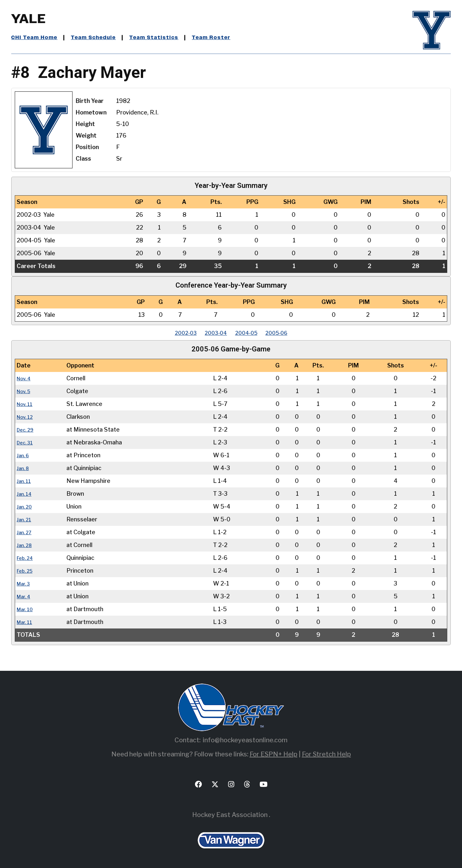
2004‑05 (249, 333)
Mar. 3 (25, 583)
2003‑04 (212, 333)
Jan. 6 (24, 455)
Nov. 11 (26, 404)
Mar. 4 (25, 596)
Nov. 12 (27, 417)
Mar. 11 (26, 622)
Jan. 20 (26, 506)
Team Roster (230, 38)
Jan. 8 (24, 468)
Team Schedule (102, 38)
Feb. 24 (27, 558)
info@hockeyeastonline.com (245, 740)
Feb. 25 (27, 571)
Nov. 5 (25, 391)
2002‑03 (175, 333)
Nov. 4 (25, 378)
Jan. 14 (26, 494)
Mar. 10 (26, 609)
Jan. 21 (26, 519)
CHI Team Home (37, 38)
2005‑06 (287, 333)
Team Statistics (168, 38)
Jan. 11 (25, 481)
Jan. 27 (26, 532)
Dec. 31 (27, 442)
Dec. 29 (27, 430)
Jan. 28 (26, 545)
